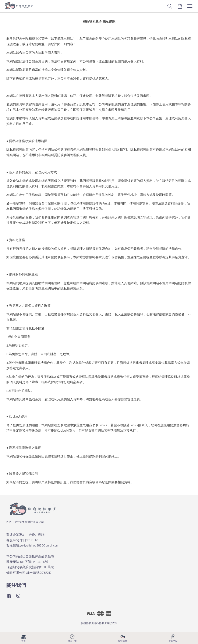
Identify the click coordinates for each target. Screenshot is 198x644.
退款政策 (112, 623)
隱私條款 (99, 623)
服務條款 (86, 623)
